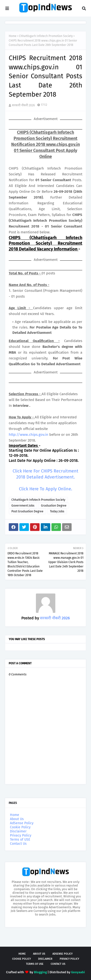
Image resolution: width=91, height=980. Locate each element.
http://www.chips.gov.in (29, 435)
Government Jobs (23, 506)
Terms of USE (20, 840)
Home (13, 36)
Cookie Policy (20, 827)
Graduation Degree (54, 506)
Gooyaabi (78, 972)
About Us (17, 819)
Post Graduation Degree (27, 511)
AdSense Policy (22, 823)
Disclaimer (18, 831)
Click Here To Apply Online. (45, 489)
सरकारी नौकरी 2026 (23, 105)
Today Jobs (57, 511)
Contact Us (18, 844)
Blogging (40, 972)
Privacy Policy (21, 835)
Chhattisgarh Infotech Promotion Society (46, 36)
